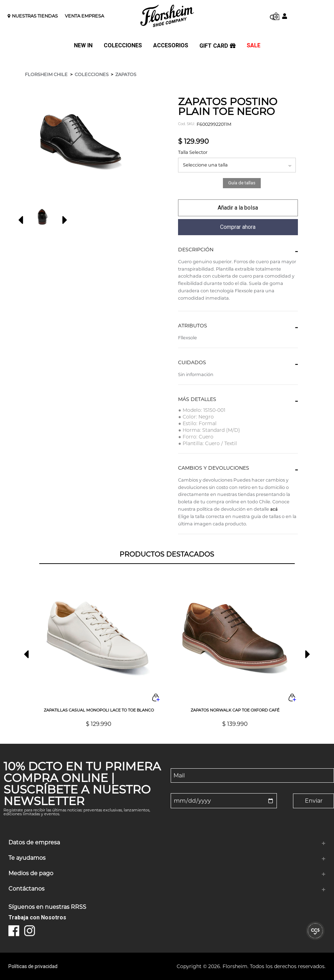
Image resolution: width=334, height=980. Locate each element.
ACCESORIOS (171, 46)
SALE (254, 46)
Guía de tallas (242, 183)
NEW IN (83, 46)
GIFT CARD (217, 46)
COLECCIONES (123, 46)
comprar (238, 208)
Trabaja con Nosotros (37, 917)
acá (274, 509)
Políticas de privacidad (33, 966)
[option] (41, 217)
